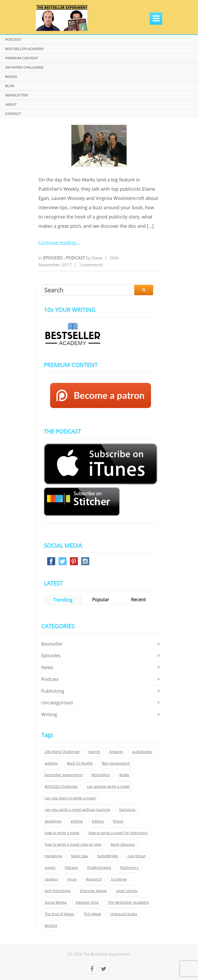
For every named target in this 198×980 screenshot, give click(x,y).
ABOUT (11, 104)
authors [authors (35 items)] (51, 763)
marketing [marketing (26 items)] (53, 856)
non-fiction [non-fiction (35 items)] (137, 856)
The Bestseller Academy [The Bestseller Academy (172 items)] (128, 902)
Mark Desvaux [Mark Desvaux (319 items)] (123, 844)
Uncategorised (57, 703)
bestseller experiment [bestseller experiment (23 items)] (64, 775)
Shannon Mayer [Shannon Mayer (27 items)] (93, 891)
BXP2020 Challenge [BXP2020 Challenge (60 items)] (61, 787)
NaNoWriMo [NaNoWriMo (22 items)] (108, 856)
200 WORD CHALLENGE (24, 67)
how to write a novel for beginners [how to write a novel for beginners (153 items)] (118, 833)
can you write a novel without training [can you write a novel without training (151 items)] (77, 810)
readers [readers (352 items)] (51, 879)
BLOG (10, 86)
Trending (63, 600)
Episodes (53, 258)
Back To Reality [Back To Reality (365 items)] (80, 763)
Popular (101, 599)
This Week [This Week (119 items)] (92, 914)
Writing (49, 714)
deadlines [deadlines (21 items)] (53, 821)
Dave (97, 258)
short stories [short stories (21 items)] (127, 891)
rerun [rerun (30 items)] (72, 879)
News (47, 667)
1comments (91, 265)
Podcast (76, 258)
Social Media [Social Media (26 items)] (56, 902)
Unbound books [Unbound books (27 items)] (124, 914)
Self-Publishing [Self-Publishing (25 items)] (58, 891)
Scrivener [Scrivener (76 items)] (119, 879)
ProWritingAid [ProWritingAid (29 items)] (99, 868)
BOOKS (11, 77)
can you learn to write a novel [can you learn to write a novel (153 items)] (70, 798)
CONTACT (13, 114)
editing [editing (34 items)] (77, 821)
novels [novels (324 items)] (50, 868)
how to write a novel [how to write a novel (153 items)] (62, 833)
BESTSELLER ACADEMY (25, 49)
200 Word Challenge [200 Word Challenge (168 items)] (62, 752)
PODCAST (13, 40)
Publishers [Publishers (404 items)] (129, 868)
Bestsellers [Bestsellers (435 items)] (101, 775)
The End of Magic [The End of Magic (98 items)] (60, 914)
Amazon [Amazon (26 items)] (116, 752)
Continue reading (57, 242)
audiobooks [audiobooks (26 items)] (142, 752)
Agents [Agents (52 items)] (94, 752)
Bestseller (52, 644)
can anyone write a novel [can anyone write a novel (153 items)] (108, 787)
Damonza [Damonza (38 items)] (127, 810)
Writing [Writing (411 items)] (51, 926)
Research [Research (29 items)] (94, 879)
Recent (138, 599)
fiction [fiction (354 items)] (118, 821)
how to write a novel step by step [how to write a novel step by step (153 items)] (73, 844)
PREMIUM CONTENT (22, 58)
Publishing (53, 691)
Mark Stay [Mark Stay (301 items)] (80, 856)
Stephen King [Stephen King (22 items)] (87, 902)
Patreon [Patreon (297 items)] (71, 868)
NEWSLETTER (17, 95)
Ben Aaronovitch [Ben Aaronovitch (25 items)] (116, 763)
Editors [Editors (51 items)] (98, 821)
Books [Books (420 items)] (124, 775)
